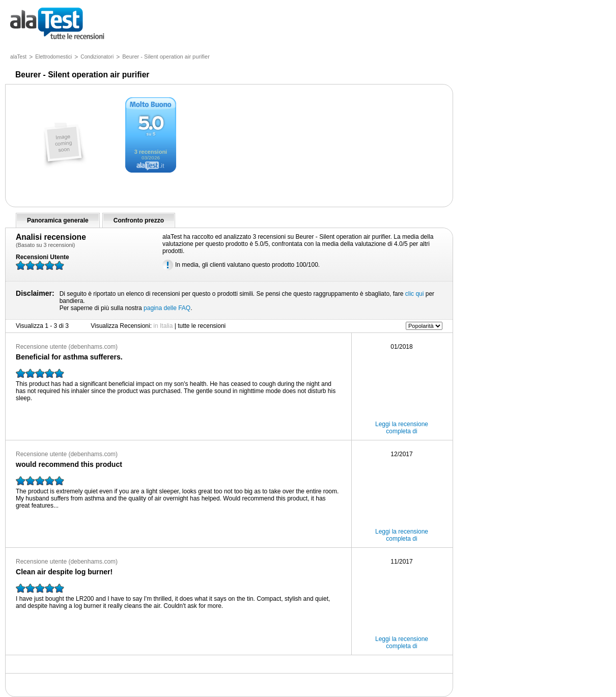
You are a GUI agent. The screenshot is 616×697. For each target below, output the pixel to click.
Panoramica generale (58, 220)
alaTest (18, 57)
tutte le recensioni (57, 24)
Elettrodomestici (53, 57)
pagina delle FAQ (167, 308)
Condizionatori (97, 57)
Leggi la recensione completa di (402, 428)
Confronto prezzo (139, 220)
